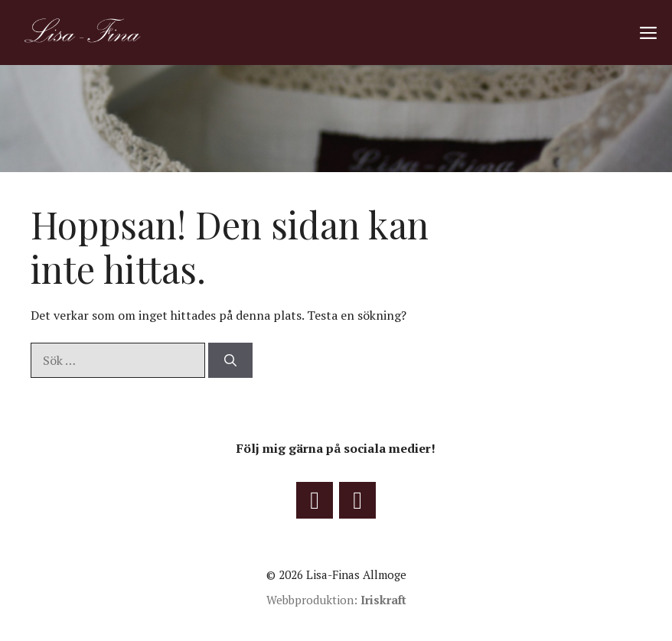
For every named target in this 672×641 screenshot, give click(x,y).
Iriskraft (383, 600)
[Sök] (230, 360)
